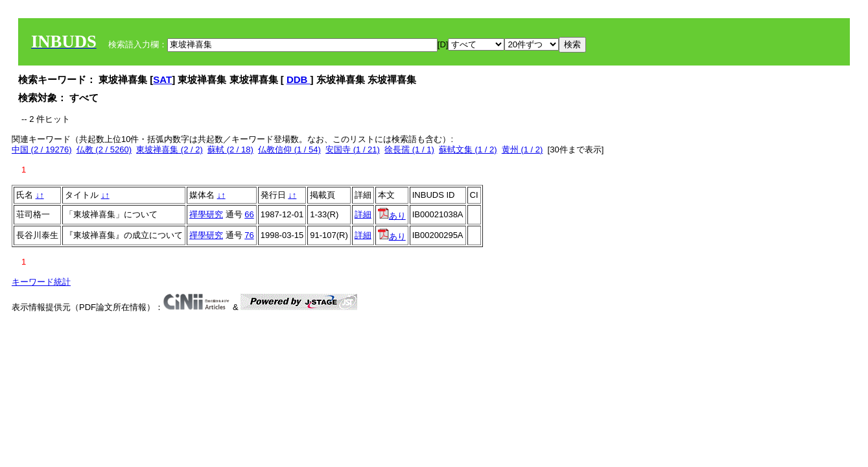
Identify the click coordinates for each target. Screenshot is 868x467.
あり (392, 216)
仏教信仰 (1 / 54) (289, 150)
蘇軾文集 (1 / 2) (468, 150)
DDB (299, 79)
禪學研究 (206, 214)
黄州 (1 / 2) (522, 150)
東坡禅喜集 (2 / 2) (170, 150)
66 (249, 214)
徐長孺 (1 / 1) (409, 150)
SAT (162, 79)
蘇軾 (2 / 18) (230, 150)
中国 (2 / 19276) (42, 150)
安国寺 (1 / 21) (353, 150)
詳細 (363, 214)
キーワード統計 (41, 282)
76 (249, 235)
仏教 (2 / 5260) (104, 150)
